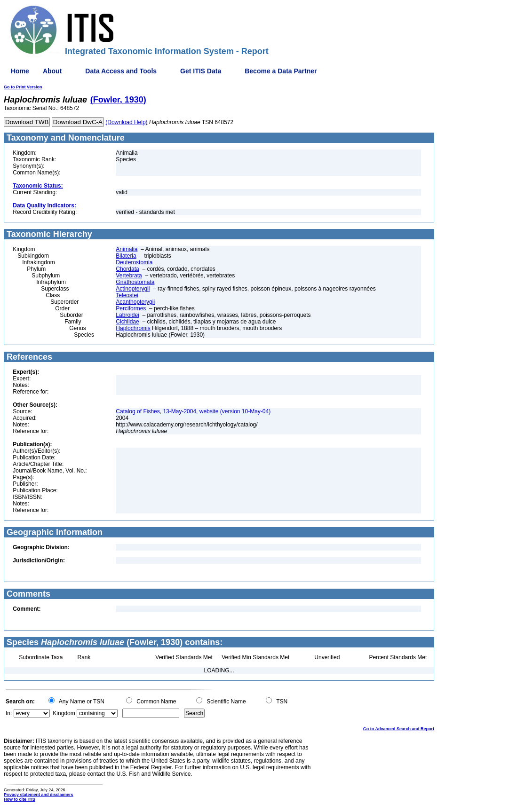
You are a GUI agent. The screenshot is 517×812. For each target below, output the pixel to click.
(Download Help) (126, 122)
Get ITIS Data (201, 71)
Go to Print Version (23, 87)
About (52, 71)
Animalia (127, 249)
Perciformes (131, 308)
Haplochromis (133, 328)
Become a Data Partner (281, 71)
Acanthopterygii (135, 302)
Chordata (127, 269)
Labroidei (127, 315)
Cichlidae (127, 322)
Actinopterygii (133, 289)
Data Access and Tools (121, 71)
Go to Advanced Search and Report (399, 729)
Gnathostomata (135, 282)
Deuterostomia (134, 262)
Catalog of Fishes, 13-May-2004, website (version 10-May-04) (193, 411)
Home (20, 71)
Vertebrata (129, 276)
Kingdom (64, 713)
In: (9, 713)
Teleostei (127, 295)
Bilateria (126, 256)
